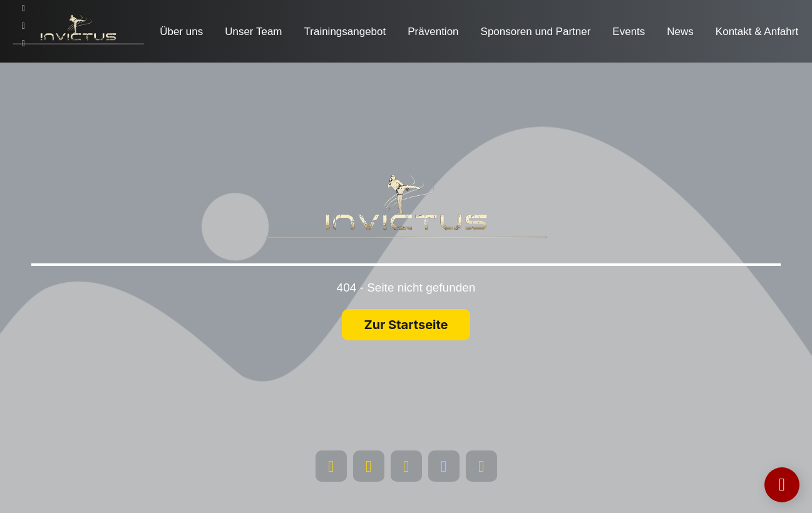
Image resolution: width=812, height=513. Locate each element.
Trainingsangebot (345, 32)
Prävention (433, 32)
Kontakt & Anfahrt (757, 32)
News (680, 32)
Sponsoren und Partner (536, 32)
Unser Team (253, 32)
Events (629, 32)
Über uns (181, 32)
